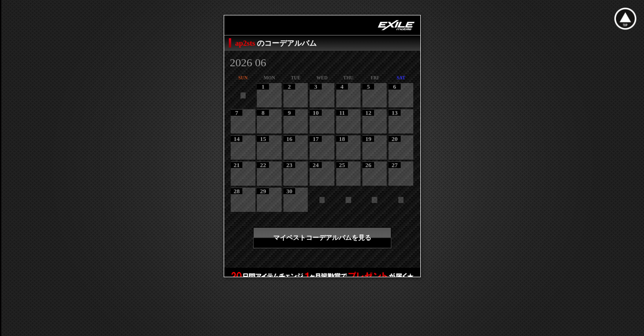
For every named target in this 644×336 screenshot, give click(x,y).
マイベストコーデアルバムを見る (322, 238)
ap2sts (246, 43)
